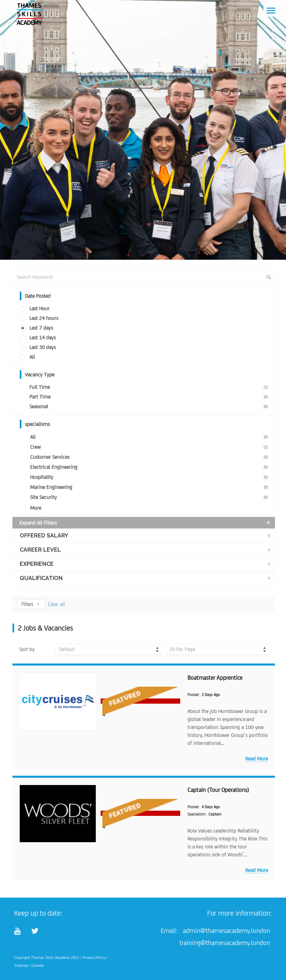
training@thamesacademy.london (225, 943)
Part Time (150, 397)
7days (30, 604)
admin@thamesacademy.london (227, 930)
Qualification (41, 578)
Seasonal (150, 406)
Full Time (150, 387)
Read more (257, 759)
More (36, 508)
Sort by (27, 649)
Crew (150, 447)
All (32, 357)
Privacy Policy (94, 957)
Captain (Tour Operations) (218, 790)
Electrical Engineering (150, 467)
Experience (37, 564)
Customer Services (150, 457)
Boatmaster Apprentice (215, 678)
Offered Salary (44, 536)
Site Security (150, 497)
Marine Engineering (150, 487)
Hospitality (150, 477)
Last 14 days (43, 337)
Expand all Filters (146, 523)
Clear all (56, 604)
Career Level (40, 550)
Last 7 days (41, 328)
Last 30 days (43, 347)
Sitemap (21, 965)
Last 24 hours (44, 318)
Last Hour (39, 308)
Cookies (38, 965)
